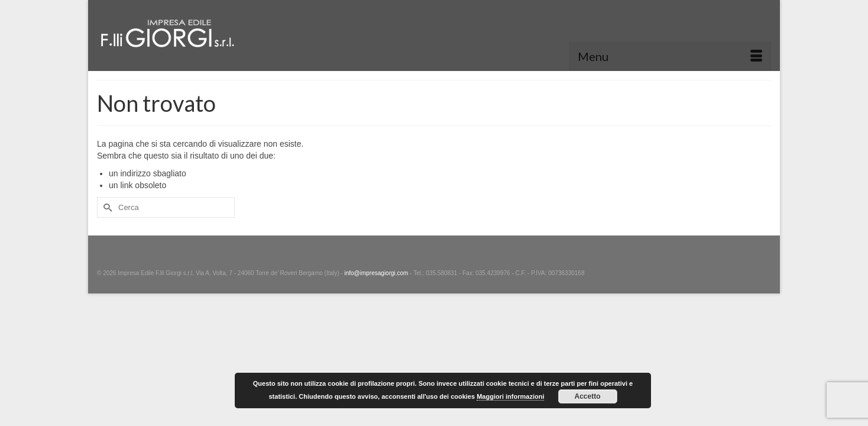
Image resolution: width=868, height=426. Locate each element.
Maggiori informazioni (510, 396)
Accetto (587, 396)
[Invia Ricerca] (106, 207)
